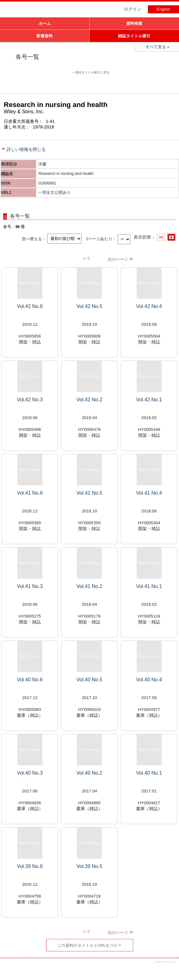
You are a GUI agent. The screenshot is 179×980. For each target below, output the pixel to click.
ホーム (45, 23)
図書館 (47, 11)
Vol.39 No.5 (89, 866)
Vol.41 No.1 (149, 586)
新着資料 (45, 36)
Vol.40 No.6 (30, 680)
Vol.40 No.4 (149, 680)
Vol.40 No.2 (89, 773)
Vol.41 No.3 (30, 586)
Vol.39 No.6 (30, 866)
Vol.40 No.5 (89, 680)
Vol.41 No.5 (89, 493)
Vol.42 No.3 (30, 400)
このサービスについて (165, 962)
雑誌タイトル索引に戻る (92, 72)
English (164, 9)
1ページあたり (99, 238)
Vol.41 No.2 (89, 586)
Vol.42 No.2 (89, 400)
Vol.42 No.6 (30, 306)
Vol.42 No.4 (149, 306)
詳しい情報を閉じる (26, 149)
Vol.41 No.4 (149, 493)
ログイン (133, 9)
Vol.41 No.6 (30, 493)
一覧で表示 (161, 237)
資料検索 (134, 23)
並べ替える (32, 238)
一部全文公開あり (54, 192)
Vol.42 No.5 (89, 306)
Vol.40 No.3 (30, 773)
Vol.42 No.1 (149, 400)
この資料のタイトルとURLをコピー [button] (90, 945)
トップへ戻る (169, 970)
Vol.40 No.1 (149, 773)
